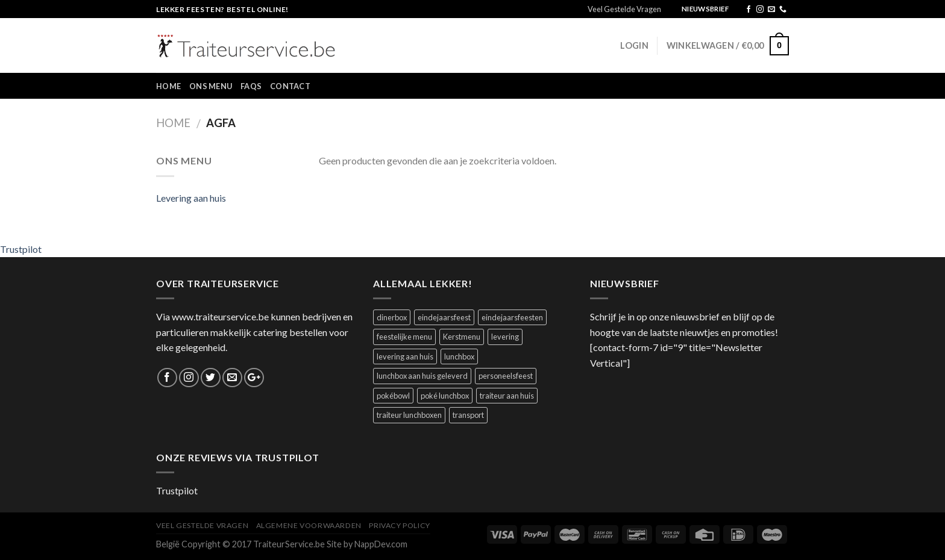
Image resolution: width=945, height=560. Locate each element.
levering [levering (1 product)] (505, 337)
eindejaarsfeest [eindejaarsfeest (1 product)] (444, 317)
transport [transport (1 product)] (468, 415)
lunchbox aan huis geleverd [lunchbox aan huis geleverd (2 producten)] (422, 376)
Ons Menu (211, 86)
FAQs (251, 86)
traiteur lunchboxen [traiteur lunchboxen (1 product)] (409, 415)
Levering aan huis (191, 198)
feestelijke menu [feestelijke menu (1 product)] (404, 337)
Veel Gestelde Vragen (624, 9)
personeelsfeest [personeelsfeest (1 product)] (506, 376)
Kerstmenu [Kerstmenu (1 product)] (462, 337)
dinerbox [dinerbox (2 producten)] (392, 317)
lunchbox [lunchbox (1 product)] (459, 356)
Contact (290, 86)
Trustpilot (21, 249)
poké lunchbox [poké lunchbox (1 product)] (445, 396)
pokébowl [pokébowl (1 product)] (393, 396)
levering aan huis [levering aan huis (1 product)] (405, 356)
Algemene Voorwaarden (309, 525)
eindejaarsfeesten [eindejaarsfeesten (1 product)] (512, 317)
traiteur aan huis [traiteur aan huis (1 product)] (507, 396)
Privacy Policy (400, 525)
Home (168, 86)
